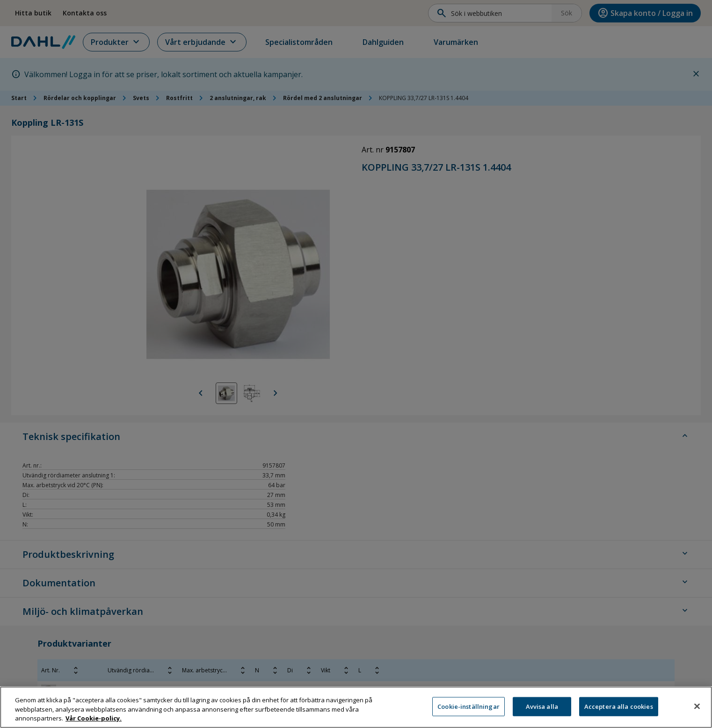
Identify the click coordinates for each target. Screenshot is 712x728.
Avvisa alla (542, 709)
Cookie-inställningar (469, 709)
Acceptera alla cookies (619, 709)
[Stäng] (697, 708)
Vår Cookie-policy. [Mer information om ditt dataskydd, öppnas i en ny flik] (94, 721)
